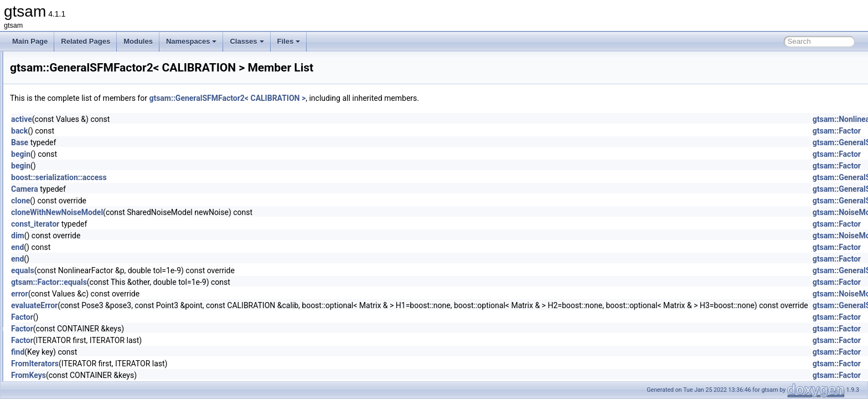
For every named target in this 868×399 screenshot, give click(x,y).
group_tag (60, 331)
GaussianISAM (68, 149)
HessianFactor (67, 380)
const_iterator (174, 224)
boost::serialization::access (197, 177)
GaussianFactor (69, 112)
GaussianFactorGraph (78, 124)
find (156, 352)
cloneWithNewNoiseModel (195, 212)
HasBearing (63, 344)
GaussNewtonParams (78, 197)
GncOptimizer (66, 270)
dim (156, 236)
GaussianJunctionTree (79, 161)
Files (289, 41)
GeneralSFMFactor (74, 209)
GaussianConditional (76, 75)
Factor (161, 317)
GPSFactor (62, 295)
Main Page (30, 41)
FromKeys (167, 375)
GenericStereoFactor (76, 246)
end (156, 247)
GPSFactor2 (64, 307)
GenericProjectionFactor (81, 234)
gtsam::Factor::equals (187, 282)
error (158, 294)
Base (158, 142)
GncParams (63, 283)
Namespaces (192, 41)
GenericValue (65, 258)
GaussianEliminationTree (82, 100)
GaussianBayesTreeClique (85, 63)
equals (161, 270)
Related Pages (86, 41)
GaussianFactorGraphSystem (89, 136)
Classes (247, 41)
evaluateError (173, 305)
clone (159, 201)
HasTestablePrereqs (75, 368)
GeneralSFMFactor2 (76, 222)
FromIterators (173, 364)
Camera (163, 189)
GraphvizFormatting (74, 319)
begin (159, 154)
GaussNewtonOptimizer (81, 185)
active (160, 119)
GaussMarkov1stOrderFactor (88, 173)
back (158, 131)
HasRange (61, 356)
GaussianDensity (71, 88)
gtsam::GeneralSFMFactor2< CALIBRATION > (366, 98)
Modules (138, 41)
